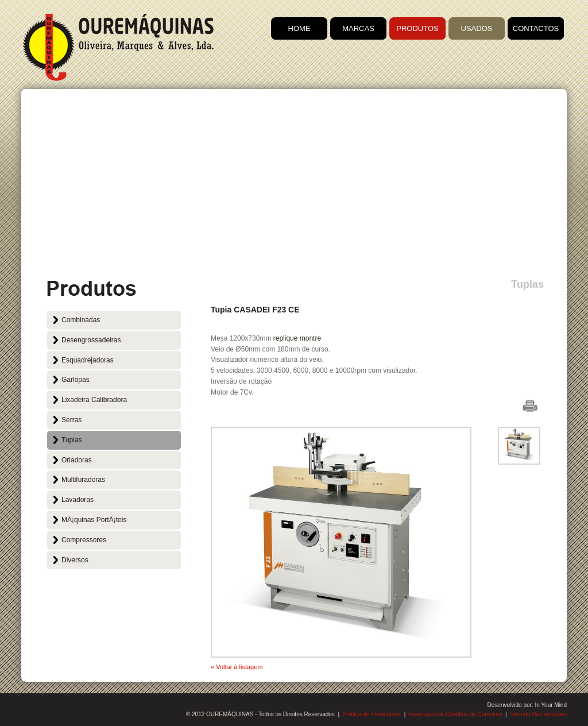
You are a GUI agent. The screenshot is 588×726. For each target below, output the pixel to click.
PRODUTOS (417, 28)
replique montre (297, 338)
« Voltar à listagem (237, 667)
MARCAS (358, 28)
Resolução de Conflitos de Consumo (455, 714)
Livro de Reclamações (538, 714)
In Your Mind (551, 705)
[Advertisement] (294, 187)
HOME (299, 28)
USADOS (477, 28)
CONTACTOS (536, 28)
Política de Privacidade (372, 714)
